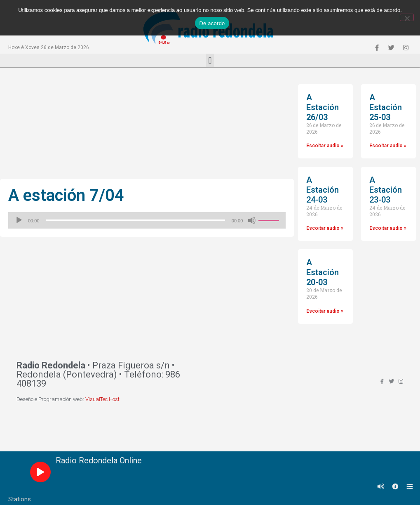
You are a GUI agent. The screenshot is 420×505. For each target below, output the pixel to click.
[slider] (136, 220)
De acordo (212, 23)
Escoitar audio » (325, 146)
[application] (147, 220)
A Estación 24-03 (323, 190)
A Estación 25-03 (386, 107)
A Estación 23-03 (386, 190)
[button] (210, 60)
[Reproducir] (19, 220)
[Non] (407, 17)
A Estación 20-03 (323, 272)
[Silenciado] (252, 220)
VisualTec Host (102, 399)
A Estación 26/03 (323, 107)
